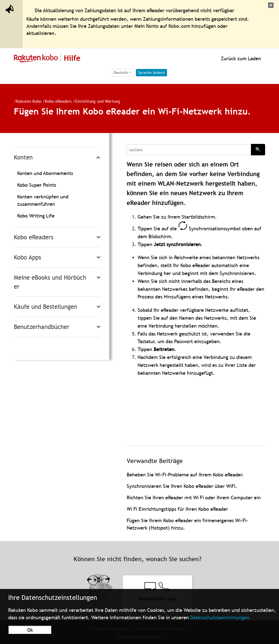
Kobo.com (179, 26)
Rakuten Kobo (27, 101)
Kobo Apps (28, 257)
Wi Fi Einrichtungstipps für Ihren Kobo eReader (177, 509)
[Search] (189, 150)
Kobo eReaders (56, 101)
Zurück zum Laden (240, 58)
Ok (30, 630)
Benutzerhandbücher (42, 327)
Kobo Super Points (37, 185)
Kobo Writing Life (36, 216)
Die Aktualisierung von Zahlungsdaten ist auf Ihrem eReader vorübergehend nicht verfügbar (134, 10)
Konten (23, 157)
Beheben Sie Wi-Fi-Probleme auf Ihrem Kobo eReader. (185, 475)
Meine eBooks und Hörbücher (50, 282)
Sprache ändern (151, 72)
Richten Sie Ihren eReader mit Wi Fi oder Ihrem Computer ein (194, 498)
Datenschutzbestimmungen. (221, 617)
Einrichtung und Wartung (95, 101)
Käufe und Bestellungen (46, 307)
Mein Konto (146, 26)
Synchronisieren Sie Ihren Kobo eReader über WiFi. (182, 486)
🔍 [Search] (258, 149)
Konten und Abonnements (45, 173)
